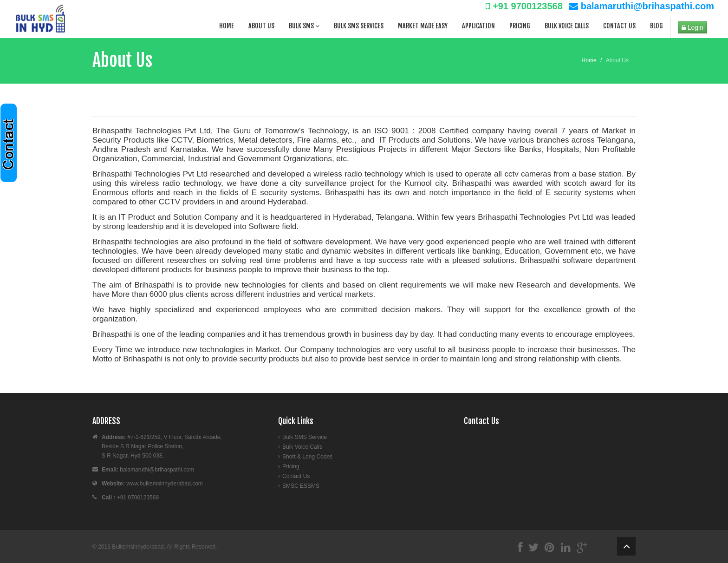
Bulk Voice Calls (567, 26)
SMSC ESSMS (301, 486)
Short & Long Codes (307, 457)
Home (227, 26)
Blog (656, 26)
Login (692, 27)
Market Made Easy (423, 26)
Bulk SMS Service (305, 437)
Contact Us (619, 26)
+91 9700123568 (524, 6)
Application (478, 26)
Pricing (520, 26)
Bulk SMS (304, 26)
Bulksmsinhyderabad (138, 547)
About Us (261, 26)
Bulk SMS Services (359, 26)
